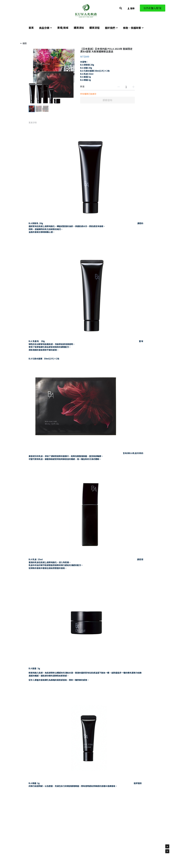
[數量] (126, 87)
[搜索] (121, 8)
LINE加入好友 (153, 8)
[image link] (86, 11)
